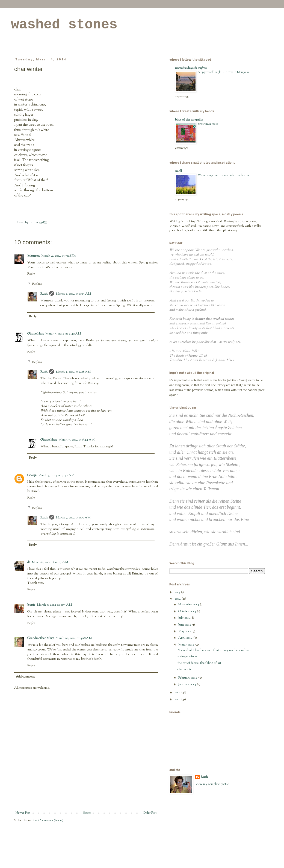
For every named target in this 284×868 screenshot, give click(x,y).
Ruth (44, 294)
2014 (178, 599)
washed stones (64, 25)
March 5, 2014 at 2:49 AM (63, 334)
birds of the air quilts (189, 120)
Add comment (25, 677)
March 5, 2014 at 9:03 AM (73, 294)
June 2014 (185, 625)
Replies (37, 284)
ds (29, 562)
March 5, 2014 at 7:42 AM (56, 475)
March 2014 (187, 645)
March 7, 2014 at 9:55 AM (54, 605)
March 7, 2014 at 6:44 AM (76, 440)
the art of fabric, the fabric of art (199, 663)
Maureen (33, 256)
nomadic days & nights (191, 68)
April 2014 (186, 638)
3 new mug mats (208, 124)
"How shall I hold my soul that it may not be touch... (213, 650)
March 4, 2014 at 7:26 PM (59, 256)
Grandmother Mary (41, 638)
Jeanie (31, 605)
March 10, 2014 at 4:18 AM (74, 638)
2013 (178, 693)
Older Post (150, 813)
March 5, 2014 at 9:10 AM (73, 518)
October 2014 (188, 611)
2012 (178, 699)
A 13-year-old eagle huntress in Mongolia (223, 72)
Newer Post (23, 813)
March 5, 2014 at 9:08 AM (73, 372)
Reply (31, 274)
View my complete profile (212, 784)
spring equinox (187, 656)
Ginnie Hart (35, 334)
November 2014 (189, 605)
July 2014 (185, 618)
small (178, 171)
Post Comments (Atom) (48, 820)
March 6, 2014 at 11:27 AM (50, 562)
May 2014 (185, 631)
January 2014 (188, 684)
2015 (178, 592)
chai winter (185, 669)
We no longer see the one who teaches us (223, 175)
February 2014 (188, 678)
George (32, 475)
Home (87, 813)
